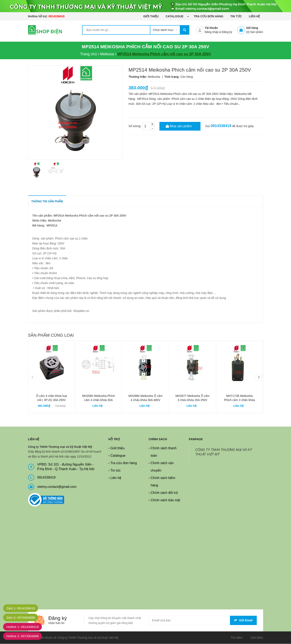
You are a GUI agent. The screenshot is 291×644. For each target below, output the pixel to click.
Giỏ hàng (252, 28)
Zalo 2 (21, 617)
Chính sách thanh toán (164, 452)
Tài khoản (211, 28)
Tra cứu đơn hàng (209, 16)
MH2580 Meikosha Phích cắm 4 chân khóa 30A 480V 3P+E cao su (98, 400)
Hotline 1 (23, 627)
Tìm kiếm (237, 638)
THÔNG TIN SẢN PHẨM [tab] (47, 202)
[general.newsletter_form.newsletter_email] (203, 621)
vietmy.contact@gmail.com (57, 487)
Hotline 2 (23, 636)
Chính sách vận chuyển (162, 467)
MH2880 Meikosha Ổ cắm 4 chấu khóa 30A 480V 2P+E (145, 400)
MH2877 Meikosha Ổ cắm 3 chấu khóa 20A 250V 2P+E (193, 400)
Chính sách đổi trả (164, 493)
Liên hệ (254, 16)
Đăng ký (227, 32)
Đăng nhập (212, 32)
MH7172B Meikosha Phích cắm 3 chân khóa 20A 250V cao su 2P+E (239, 400)
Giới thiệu (151, 16)
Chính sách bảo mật (166, 500)
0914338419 (57, 16)
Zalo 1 (21, 608)
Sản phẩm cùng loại (51, 335)
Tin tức (236, 16)
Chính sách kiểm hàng (163, 482)
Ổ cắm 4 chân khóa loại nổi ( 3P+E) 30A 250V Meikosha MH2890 (52, 400)
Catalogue (175, 16)
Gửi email (243, 620)
